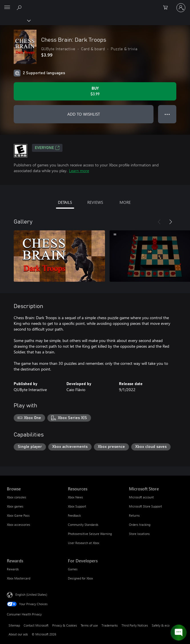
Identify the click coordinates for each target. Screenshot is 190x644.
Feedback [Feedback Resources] (74, 515)
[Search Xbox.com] (20, 7)
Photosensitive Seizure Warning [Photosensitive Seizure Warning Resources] (90, 534)
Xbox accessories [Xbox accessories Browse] (19, 525)
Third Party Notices (135, 625)
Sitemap (14, 625)
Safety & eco (161, 625)
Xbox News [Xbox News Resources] (75, 497)
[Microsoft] (95, 4)
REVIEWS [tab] (95, 202)
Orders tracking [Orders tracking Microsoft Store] (140, 525)
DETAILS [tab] (65, 202)
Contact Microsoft (36, 625)
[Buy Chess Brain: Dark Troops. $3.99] (95, 91)
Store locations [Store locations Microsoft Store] (139, 534)
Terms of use (89, 625)
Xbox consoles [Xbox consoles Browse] (17, 497)
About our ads (18, 634)
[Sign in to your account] (181, 8)
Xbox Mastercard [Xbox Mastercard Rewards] (19, 578)
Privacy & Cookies (65, 625)
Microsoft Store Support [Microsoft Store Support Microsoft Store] (145, 506)
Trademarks (110, 625)
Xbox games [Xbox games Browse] (15, 506)
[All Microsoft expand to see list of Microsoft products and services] (7, 8)
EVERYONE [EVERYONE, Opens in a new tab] (47, 148)
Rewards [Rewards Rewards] (13, 569)
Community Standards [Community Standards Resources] (83, 525)
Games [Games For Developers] (73, 569)
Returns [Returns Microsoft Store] (134, 515)
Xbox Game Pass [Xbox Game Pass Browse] (18, 515)
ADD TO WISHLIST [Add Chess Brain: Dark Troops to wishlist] (84, 114)
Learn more (79, 171)
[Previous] (159, 222)
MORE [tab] (125, 202)
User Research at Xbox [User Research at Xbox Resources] (84, 543)
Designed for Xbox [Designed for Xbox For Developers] (80, 578)
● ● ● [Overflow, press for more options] (167, 114)
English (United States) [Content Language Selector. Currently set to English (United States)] (31, 594)
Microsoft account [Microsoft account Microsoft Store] (141, 497)
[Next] (171, 222)
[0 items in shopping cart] (167, 8)
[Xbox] (15, 20)
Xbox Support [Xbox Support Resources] (77, 506)
